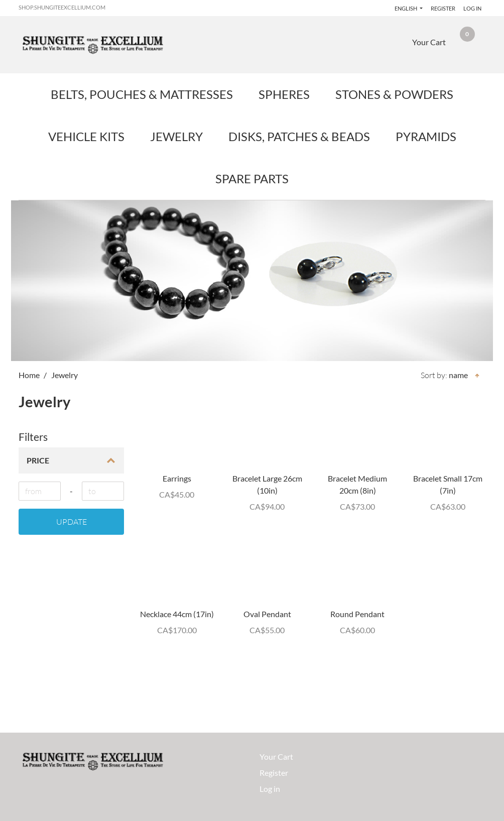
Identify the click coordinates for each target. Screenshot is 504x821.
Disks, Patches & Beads (299, 136)
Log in (472, 8)
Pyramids (426, 136)
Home (29, 375)
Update (72, 522)
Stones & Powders (394, 94)
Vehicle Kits (86, 136)
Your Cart (276, 756)
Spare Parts (252, 179)
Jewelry (176, 136)
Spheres (284, 94)
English (403, 8)
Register (442, 8)
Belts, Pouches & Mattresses (142, 94)
